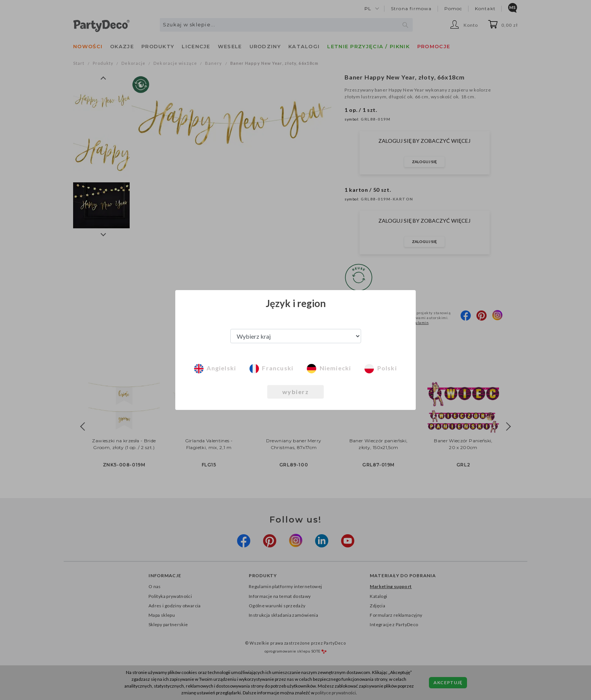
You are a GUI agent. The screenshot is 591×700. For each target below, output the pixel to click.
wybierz (296, 392)
